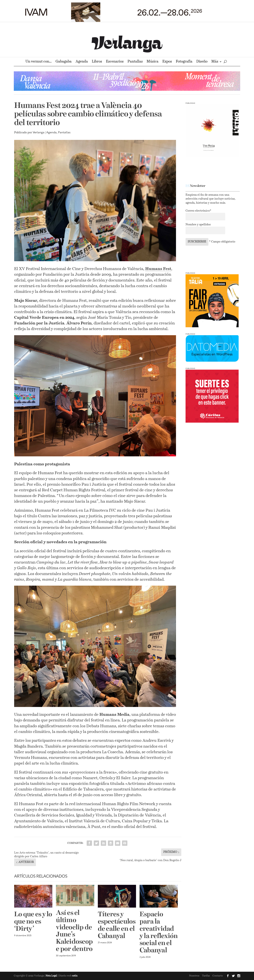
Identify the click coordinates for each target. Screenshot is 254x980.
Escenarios (115, 62)
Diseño (202, 62)
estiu (75, 976)
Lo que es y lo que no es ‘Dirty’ (33, 922)
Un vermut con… (39, 62)
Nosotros (194, 976)
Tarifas (206, 976)
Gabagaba (64, 62)
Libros (97, 62)
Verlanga (39, 133)
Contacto (218, 976)
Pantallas (135, 62)
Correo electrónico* (198, 211)
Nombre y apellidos (198, 225)
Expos (167, 62)
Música (153, 62)
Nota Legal (52, 976)
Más (215, 62)
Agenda (82, 62)
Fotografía (184, 62)
